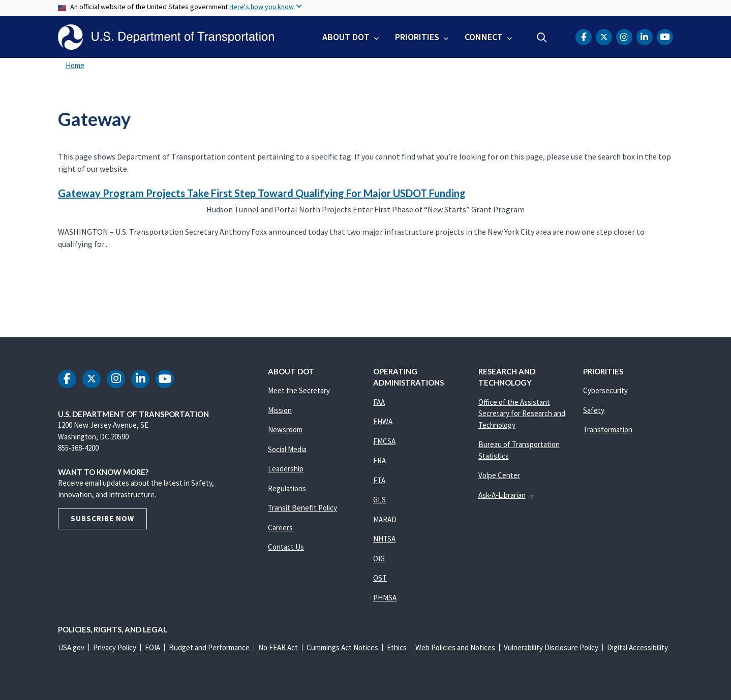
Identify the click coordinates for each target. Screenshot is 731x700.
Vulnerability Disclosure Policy (551, 647)
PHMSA (385, 598)
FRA (379, 460)
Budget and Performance (209, 647)
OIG (379, 559)
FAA (379, 402)
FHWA (383, 421)
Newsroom (285, 429)
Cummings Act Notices (342, 647)
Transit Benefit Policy (302, 508)
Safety (594, 410)
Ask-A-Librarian (507, 495)
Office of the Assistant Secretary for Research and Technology (522, 413)
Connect (484, 37)
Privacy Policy (115, 647)
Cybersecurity (605, 390)
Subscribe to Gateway (56, 295)
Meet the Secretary (299, 390)
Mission (280, 410)
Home (75, 65)
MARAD (385, 519)
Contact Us (286, 547)
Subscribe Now (102, 518)
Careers (280, 528)
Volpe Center (499, 475)
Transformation (608, 429)
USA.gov (71, 647)
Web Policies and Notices (455, 647)
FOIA (153, 647)
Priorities (417, 37)
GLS (379, 500)
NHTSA (384, 539)
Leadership (286, 469)
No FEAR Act (278, 647)
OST (380, 578)
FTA (379, 480)
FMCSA (384, 441)
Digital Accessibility (637, 647)
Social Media (287, 449)
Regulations (287, 488)
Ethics (397, 647)
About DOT (346, 37)
